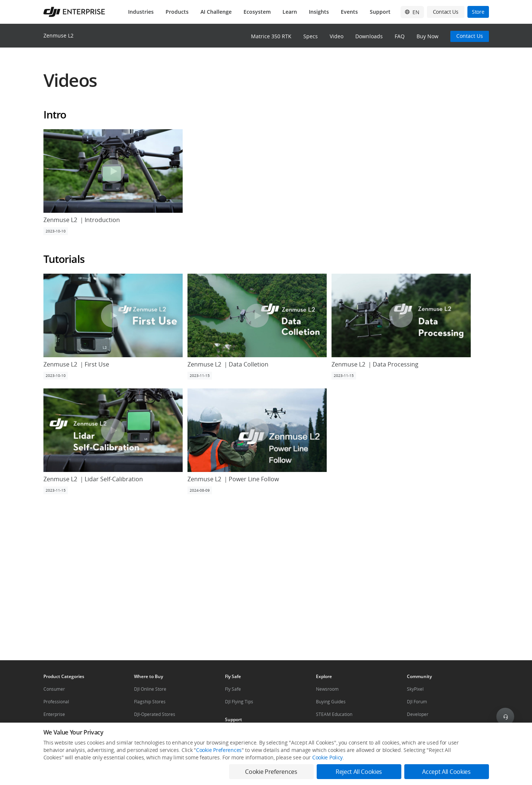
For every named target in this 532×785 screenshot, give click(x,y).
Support (380, 12)
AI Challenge (216, 12)
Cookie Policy (327, 757)
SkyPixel (415, 689)
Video (337, 36)
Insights (319, 12)
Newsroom (327, 689)
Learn (290, 12)
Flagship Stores (150, 702)
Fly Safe (233, 689)
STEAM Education (334, 714)
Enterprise (54, 714)
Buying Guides (331, 702)
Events (349, 12)
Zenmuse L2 (58, 35)
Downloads (369, 36)
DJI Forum (417, 702)
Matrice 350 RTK (271, 36)
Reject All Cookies (359, 772)
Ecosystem (257, 12)
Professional (56, 702)
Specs (311, 36)
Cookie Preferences (219, 750)
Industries (141, 12)
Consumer (54, 689)
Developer (418, 714)
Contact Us (470, 36)
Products (177, 12)
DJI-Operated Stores (155, 714)
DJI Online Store (150, 689)
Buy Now (427, 36)
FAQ (400, 36)
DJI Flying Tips (239, 702)
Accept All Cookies (446, 772)
